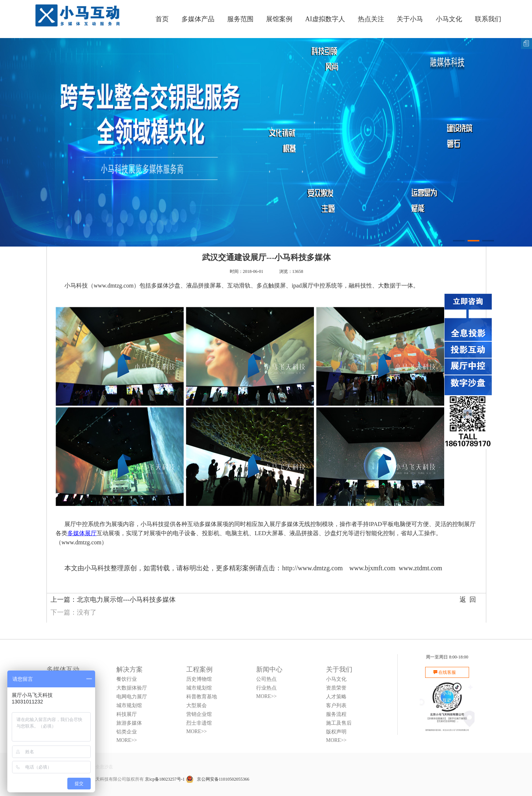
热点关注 (371, 19)
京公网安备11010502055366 (218, 779)
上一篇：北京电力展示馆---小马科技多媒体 (113, 600)
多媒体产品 (198, 19)
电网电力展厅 (132, 697)
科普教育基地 (202, 697)
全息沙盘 (104, 767)
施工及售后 (339, 723)
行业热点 (266, 688)
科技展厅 (127, 714)
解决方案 (130, 669)
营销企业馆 (199, 714)
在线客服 (447, 672)
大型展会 (196, 705)
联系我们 (488, 19)
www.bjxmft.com (372, 568)
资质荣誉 (336, 688)
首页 (162, 19)
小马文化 (449, 19)
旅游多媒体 (129, 723)
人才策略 (336, 697)
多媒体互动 (63, 669)
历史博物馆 (199, 679)
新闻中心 (269, 669)
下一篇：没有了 (74, 612)
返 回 (468, 600)
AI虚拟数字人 (325, 19)
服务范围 (240, 19)
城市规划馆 (129, 705)
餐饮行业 (127, 679)
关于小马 (410, 19)
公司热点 (266, 679)
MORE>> (127, 740)
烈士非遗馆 (199, 723)
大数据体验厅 (132, 688)
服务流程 (336, 714)
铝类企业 (127, 732)
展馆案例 (279, 19)
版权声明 (336, 732)
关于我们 (339, 669)
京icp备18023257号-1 (165, 779)
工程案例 (199, 669)
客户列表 (336, 705)
